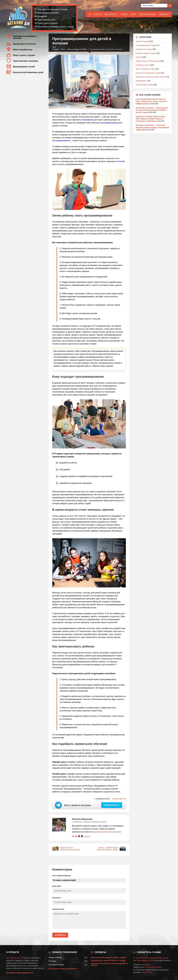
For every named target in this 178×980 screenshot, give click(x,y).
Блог (133, 14)
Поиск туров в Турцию (47, 23)
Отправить (60, 935)
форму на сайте (148, 960)
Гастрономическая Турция (146, 45)
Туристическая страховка (25, 61)
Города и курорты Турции (146, 53)
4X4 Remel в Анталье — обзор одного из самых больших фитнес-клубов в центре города (152, 110)
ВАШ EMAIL (57, 898)
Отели (124, 14)
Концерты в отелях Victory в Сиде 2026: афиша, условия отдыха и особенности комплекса (150, 119)
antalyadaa (146, 965)
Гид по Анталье (147, 14)
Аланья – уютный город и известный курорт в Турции (107, 849)
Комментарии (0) (119, 799)
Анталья (139, 57)
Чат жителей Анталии (153, 967)
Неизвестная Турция (144, 49)
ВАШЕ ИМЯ (57, 886)
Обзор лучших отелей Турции (148, 61)
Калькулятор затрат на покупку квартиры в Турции (109, 964)
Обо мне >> (87, 836)
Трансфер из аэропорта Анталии (52, 9)
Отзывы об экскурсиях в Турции (149, 73)
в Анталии (120, 161)
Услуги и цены (147, 972)
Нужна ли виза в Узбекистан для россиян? (70, 849)
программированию (109, 123)
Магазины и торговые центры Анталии (151, 77)
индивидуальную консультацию (107, 832)
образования (87, 120)
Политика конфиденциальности (20, 973)
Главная (56, 49)
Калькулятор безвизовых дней (28, 72)
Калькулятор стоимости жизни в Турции (108, 960)
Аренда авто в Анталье (48, 13)
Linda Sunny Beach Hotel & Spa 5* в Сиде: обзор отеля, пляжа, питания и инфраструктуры (152, 101)
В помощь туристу (143, 65)
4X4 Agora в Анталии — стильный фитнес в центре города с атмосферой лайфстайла (152, 127)
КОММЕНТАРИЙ (59, 909)
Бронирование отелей (24, 67)
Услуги (98, 14)
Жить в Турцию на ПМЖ (77, 49)
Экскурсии (110, 14)
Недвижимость (142, 81)
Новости (164, 14)
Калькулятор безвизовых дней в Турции (56, 27)
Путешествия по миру (145, 85)
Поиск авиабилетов (46, 20)
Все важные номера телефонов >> (63, 969)
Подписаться (112, 805)
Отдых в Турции (142, 41)
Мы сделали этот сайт (15, 958)
